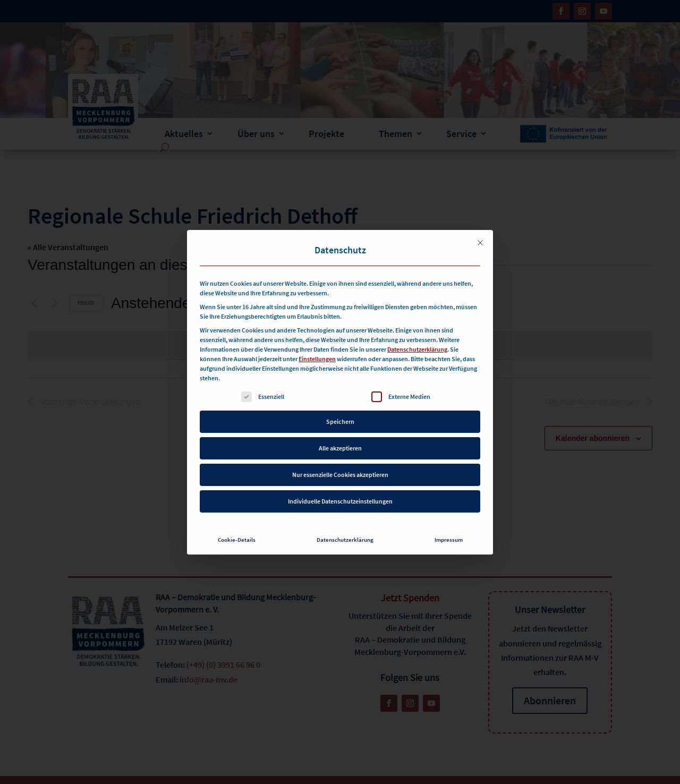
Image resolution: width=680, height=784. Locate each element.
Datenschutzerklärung (417, 338)
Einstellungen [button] (317, 348)
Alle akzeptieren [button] (340, 437)
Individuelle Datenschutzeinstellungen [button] (340, 490)
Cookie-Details (237, 529)
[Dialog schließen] (480, 232)
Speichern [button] (340, 410)
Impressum (449, 529)
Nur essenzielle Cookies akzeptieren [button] (340, 463)
